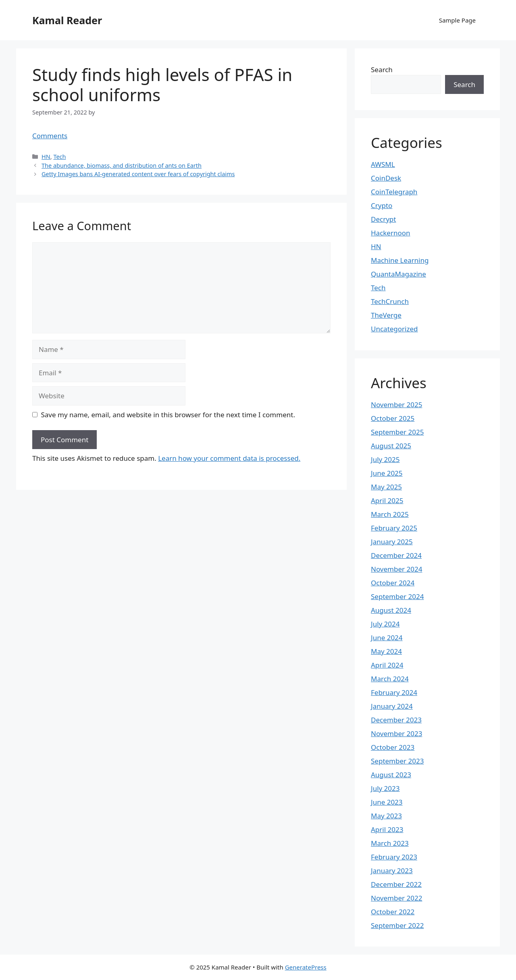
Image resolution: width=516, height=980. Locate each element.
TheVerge (386, 315)
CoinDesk (386, 178)
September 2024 (397, 596)
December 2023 (396, 720)
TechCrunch (390, 301)
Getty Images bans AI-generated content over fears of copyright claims (138, 174)
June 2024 (387, 638)
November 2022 (396, 898)
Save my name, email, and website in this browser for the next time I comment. (168, 415)
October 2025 (393, 418)
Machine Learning (400, 260)
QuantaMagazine (398, 274)
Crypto (382, 205)
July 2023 (385, 788)
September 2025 (397, 432)
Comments (50, 136)
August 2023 (391, 775)
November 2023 (396, 733)
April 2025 (387, 500)
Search (382, 70)
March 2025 (390, 514)
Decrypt (383, 219)
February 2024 (394, 692)
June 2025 (387, 473)
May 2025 (386, 487)
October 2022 (393, 912)
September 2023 (397, 761)
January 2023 (392, 871)
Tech (59, 157)
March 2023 (390, 843)
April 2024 (387, 665)
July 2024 (385, 624)
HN (46, 157)
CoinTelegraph (394, 192)
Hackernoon (391, 233)
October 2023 (393, 747)
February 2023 (394, 857)
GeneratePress (306, 967)
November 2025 (396, 405)
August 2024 (391, 610)
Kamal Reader (67, 20)
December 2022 (396, 884)
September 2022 (397, 925)
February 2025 (394, 528)
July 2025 (385, 459)
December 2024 (396, 555)
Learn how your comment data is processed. (229, 458)
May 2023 (386, 816)
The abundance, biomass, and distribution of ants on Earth (122, 165)
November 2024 (396, 569)
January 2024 (392, 706)
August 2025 (391, 446)
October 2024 (393, 583)
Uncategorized (394, 329)
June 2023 (387, 802)
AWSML (383, 164)
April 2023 (387, 829)
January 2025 (392, 542)
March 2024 (390, 679)
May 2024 (386, 651)
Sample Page (457, 20)
